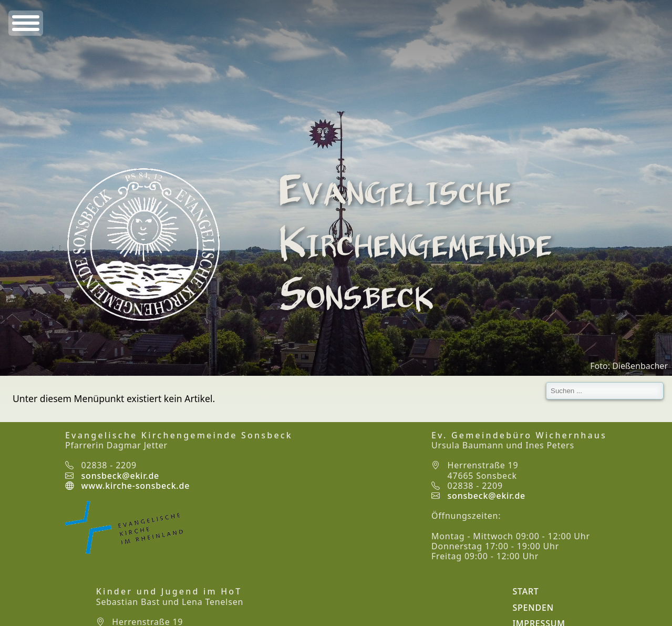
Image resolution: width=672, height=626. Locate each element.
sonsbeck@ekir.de (121, 476)
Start (525, 591)
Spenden (533, 608)
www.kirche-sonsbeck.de (127, 486)
